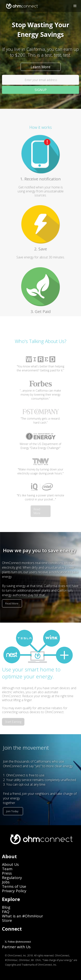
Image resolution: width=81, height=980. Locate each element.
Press (7, 873)
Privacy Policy (14, 891)
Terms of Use (14, 886)
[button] (75, 6)
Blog (6, 907)
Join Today (12, 811)
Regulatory (12, 878)
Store (7, 920)
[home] (20, 6)
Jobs (6, 882)
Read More (37, 511)
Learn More (40, 67)
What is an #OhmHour (22, 916)
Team (7, 869)
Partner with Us (16, 947)
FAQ (6, 912)
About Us (10, 864)
